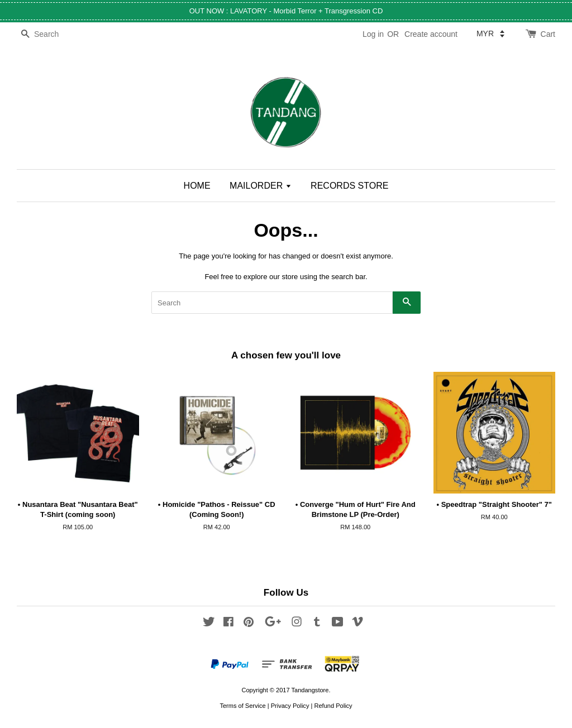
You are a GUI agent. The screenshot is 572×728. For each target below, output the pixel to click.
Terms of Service (242, 706)
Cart (548, 34)
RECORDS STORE (349, 186)
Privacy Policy (290, 706)
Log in (373, 34)
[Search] (50, 34)
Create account (431, 34)
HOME (197, 186)
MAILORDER (261, 186)
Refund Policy (333, 706)
